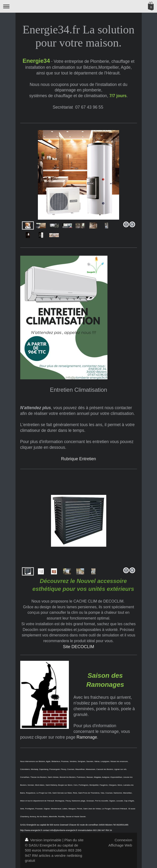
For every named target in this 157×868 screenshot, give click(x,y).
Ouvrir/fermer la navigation (78, 6)
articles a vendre (52, 855)
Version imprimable (44, 840)
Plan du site (74, 840)
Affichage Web (120, 845)
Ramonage (87, 737)
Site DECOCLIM (78, 647)
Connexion (123, 840)
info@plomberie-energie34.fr (64, 830)
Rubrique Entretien (78, 459)
